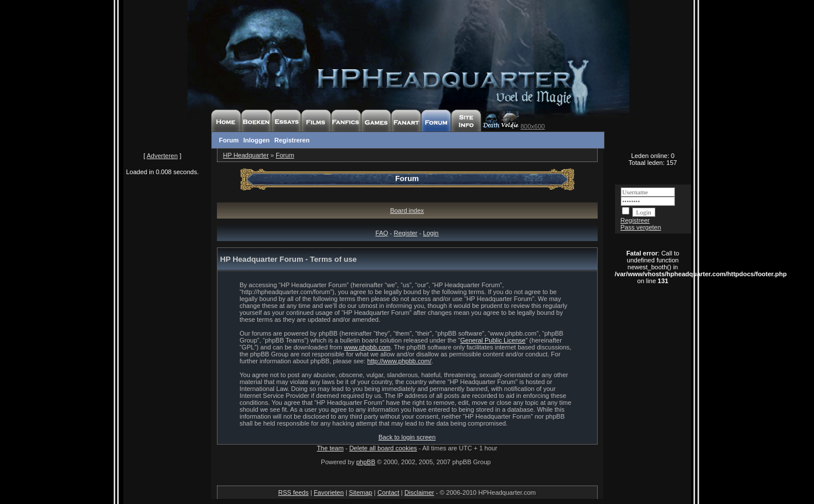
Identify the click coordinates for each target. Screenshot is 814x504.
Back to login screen (407, 437)
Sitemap (361, 492)
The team (330, 448)
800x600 (532, 126)
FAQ (382, 233)
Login (431, 233)
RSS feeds (293, 492)
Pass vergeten (641, 227)
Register (406, 233)
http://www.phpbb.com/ (400, 361)
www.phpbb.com (367, 347)
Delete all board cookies (383, 448)
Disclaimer (419, 492)
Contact (388, 492)
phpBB (365, 462)
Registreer (635, 220)
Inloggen (257, 140)
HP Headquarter (246, 155)
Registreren (292, 140)
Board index (407, 210)
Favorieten (329, 492)
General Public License (493, 340)
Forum (229, 140)
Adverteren (162, 156)
